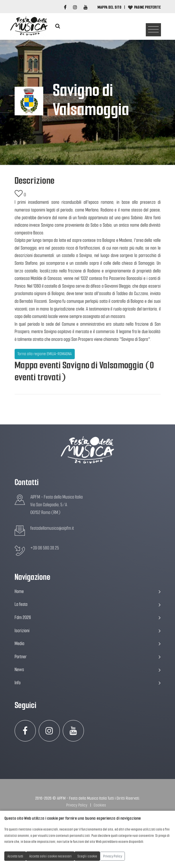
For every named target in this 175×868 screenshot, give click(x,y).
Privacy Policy (77, 805)
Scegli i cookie (87, 856)
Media (88, 643)
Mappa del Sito (109, 7)
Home (88, 591)
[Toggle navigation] (153, 30)
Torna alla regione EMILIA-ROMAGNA (45, 354)
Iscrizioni (88, 631)
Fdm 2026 (88, 617)
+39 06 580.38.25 (45, 548)
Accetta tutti (15, 856)
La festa (88, 604)
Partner (88, 657)
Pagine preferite (147, 7)
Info (88, 683)
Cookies (100, 805)
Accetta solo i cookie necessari (50, 856)
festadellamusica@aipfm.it (52, 528)
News (88, 670)
